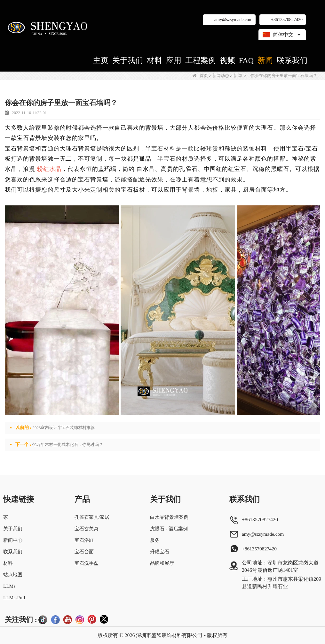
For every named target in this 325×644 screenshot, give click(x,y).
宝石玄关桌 (86, 529)
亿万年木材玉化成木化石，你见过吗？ (68, 445)
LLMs (10, 586)
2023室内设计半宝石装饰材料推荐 (63, 428)
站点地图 (13, 575)
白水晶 (146, 169)
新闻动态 (221, 76)
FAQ (246, 60)
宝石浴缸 (83, 540)
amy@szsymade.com (233, 20)
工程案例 (201, 60)
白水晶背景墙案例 (170, 517)
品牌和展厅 (162, 563)
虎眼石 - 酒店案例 (169, 529)
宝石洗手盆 (86, 563)
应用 (174, 60)
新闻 (265, 60)
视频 (227, 60)
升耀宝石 (159, 552)
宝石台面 (83, 552)
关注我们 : (21, 620)
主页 (101, 60)
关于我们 (128, 60)
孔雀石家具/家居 (91, 517)
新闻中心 (13, 540)
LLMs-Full (15, 598)
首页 (200, 76)
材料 (155, 60)
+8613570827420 (287, 20)
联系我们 (292, 60)
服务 (154, 540)
